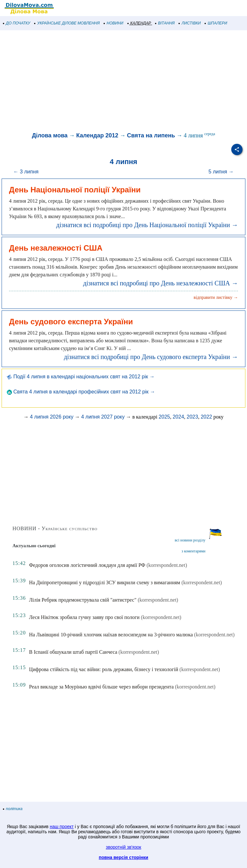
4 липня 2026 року (52, 417)
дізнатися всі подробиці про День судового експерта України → (151, 357)
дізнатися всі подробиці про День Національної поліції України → (147, 225)
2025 (164, 417)
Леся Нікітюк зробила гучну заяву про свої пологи (84, 617)
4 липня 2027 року (103, 417)
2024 (178, 417)
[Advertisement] (123, 82)
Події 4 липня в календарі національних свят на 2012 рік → (81, 377)
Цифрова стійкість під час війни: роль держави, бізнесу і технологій (104, 669)
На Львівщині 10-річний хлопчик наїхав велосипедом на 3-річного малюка (111, 635)
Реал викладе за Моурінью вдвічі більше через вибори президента (101, 687)
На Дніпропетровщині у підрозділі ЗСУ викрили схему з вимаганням (105, 582)
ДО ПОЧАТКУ (17, 23)
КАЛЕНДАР (139, 23)
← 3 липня (26, 172)
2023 (192, 417)
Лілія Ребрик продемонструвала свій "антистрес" (83, 600)
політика (13, 809)
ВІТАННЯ (165, 23)
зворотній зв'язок (123, 847)
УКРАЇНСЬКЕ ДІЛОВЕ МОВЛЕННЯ (67, 23)
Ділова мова (50, 135)
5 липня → (221, 172)
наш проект (62, 826)
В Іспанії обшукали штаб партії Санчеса (73, 652)
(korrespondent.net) (167, 565)
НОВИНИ (114, 23)
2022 (206, 417)
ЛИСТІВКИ (190, 23)
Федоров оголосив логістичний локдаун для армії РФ (87, 565)
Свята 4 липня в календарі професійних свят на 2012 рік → (81, 392)
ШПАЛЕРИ (216, 23)
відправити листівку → (216, 297)
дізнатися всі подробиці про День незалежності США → (161, 283)
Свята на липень (151, 135)
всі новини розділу (190, 540)
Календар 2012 (97, 135)
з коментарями (193, 551)
